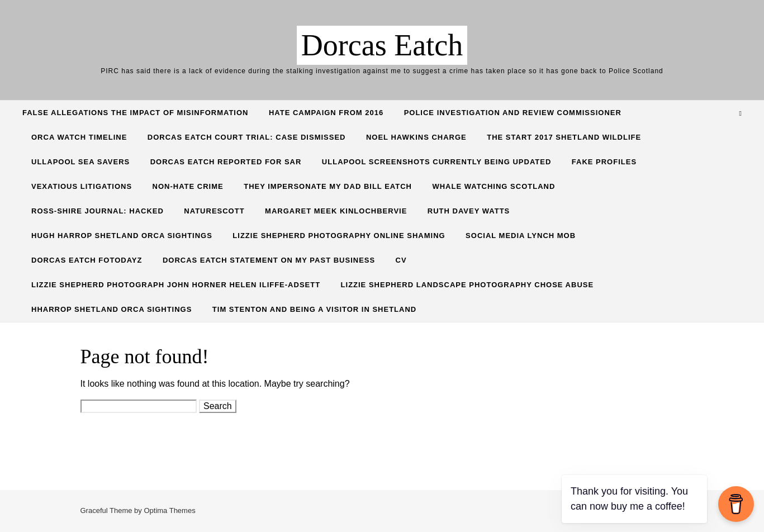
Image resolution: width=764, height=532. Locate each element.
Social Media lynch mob (521, 236)
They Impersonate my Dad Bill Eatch (328, 186)
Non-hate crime (188, 186)
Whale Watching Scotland (493, 186)
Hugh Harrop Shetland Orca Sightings (122, 236)
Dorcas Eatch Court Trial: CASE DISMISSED (247, 137)
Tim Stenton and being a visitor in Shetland (314, 309)
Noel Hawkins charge (416, 137)
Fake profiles (604, 162)
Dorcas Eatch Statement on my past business (269, 260)
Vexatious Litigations (82, 186)
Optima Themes (169, 510)
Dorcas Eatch (382, 45)
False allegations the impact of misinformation (135, 113)
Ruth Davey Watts (469, 211)
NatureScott (214, 211)
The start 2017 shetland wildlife (564, 137)
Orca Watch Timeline (79, 137)
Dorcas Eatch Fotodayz (87, 260)
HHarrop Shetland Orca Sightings (111, 309)
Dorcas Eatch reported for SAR (226, 162)
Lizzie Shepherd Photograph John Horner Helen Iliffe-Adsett (176, 285)
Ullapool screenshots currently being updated (436, 162)
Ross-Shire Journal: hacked (98, 211)
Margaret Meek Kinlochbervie (336, 211)
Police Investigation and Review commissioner (513, 113)
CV (401, 260)
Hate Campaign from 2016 (326, 113)
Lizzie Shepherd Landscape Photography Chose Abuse (468, 285)
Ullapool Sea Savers (80, 162)
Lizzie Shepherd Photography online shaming (339, 236)
